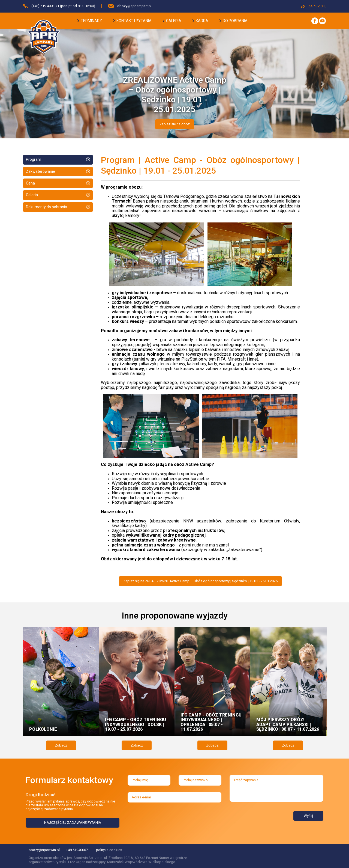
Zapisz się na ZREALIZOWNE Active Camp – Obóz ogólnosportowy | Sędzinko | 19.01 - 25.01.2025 (200, 581)
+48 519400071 (78, 850)
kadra (200, 21)
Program (34, 159)
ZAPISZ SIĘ (313, 6)
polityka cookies (109, 850)
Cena (30, 183)
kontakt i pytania (132, 21)
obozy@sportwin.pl (44, 850)
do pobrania (234, 21)
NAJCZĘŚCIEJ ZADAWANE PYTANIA (73, 823)
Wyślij (308, 816)
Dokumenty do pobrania (46, 207)
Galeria (32, 195)
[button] (26, 84)
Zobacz (61, 745)
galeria (172, 21)
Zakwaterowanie (40, 171)
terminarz (90, 21)
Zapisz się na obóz (175, 124)
